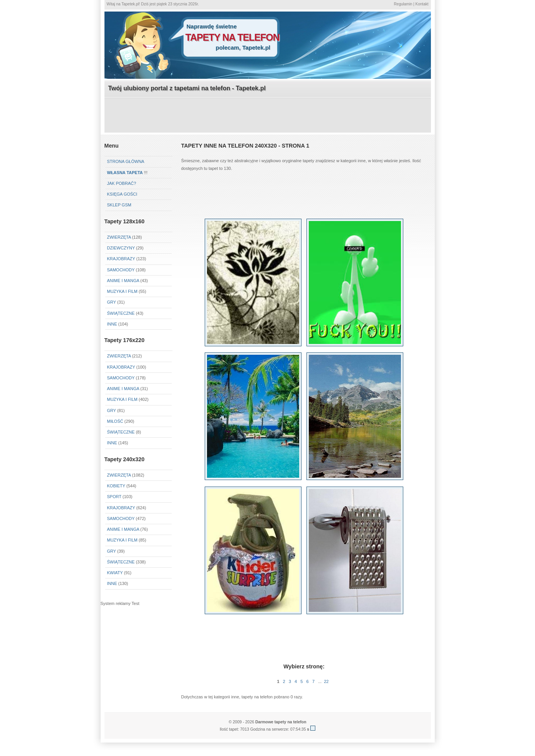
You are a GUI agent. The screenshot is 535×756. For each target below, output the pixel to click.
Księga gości (122, 194)
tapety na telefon (233, 37)
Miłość (115, 421)
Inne (112, 324)
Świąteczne (121, 313)
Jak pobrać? (122, 183)
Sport (114, 497)
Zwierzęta (119, 237)
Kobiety (116, 486)
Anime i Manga (123, 281)
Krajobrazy (121, 259)
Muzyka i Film (122, 291)
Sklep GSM (119, 205)
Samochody (121, 270)
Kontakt (422, 4)
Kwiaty (115, 573)
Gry (112, 302)
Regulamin (403, 4)
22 (326, 681)
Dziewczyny (121, 248)
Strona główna (126, 161)
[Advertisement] (268, 116)
